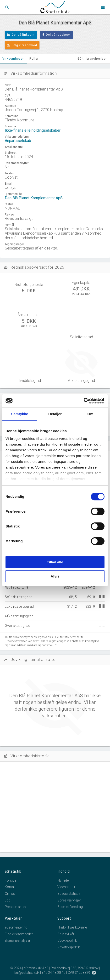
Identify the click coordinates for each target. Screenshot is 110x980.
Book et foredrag (70, 907)
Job (8, 900)
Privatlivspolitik (69, 947)
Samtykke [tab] (20, 414)
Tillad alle (55, 562)
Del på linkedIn (21, 35)
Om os (10, 894)
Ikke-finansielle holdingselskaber (33, 130)
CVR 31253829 (79, 973)
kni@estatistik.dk (27, 973)
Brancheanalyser (18, 940)
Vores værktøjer (69, 900)
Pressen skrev (15, 907)
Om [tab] (90, 414)
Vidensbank (66, 887)
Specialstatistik (69, 894)
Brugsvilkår (66, 934)
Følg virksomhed (22, 45)
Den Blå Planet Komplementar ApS (34, 198)
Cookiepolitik (67, 940)
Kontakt (11, 887)
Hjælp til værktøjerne (72, 927)
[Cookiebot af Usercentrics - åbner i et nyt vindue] (84, 401)
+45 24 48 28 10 (54, 973)
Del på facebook (57, 35)
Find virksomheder (19, 934)
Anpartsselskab (18, 141)
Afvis (55, 576)
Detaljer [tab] (55, 414)
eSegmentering (16, 927)
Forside (11, 880)
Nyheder (64, 880)
